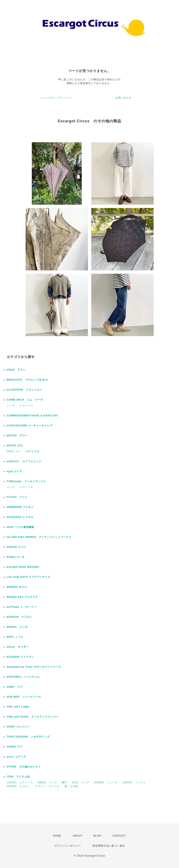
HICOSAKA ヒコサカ (20, 517)
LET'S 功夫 (33, 451)
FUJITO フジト (17, 497)
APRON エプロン (18, 786)
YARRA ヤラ (15, 747)
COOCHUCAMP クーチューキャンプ (30, 426)
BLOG (97, 836)
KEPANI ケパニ (16, 547)
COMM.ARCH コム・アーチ (25, 400)
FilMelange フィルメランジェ (26, 481)
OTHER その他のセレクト (24, 767)
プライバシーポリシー (68, 846)
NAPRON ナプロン (19, 617)
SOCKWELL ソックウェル (23, 677)
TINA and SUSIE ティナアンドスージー (33, 717)
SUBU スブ (15, 687)
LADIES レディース (20, 783)
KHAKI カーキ (16, 557)
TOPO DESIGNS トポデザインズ (28, 737)
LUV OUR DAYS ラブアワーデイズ (28, 577)
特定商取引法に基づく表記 (109, 846)
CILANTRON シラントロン (24, 390)
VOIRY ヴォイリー (18, 727)
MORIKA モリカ (17, 587)
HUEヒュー (14, 451)
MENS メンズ (48, 783)
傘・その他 (71, 786)
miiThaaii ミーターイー (22, 607)
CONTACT (119, 836)
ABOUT (77, 836)
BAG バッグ (81, 783)
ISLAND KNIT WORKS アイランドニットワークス (39, 537)
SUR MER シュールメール (24, 697)
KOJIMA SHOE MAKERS (23, 567)
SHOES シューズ (106, 783)
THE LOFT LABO (18, 707)
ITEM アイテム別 (18, 777)
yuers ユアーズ (16, 757)
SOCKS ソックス (134, 783)
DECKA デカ (15, 446)
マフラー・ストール (47, 786)
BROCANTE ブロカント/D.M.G (27, 380)
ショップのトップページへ (56, 98)
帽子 (65, 783)
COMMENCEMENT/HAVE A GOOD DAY (32, 416)
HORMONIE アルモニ (20, 507)
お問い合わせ (123, 98)
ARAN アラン (16, 370)
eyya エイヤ (14, 471)
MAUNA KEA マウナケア (22, 597)
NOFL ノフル (15, 637)
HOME (57, 836)
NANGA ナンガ (17, 627)
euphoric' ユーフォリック (24, 461)
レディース (27, 406)
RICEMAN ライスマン (20, 657)
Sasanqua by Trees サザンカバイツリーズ (34, 667)
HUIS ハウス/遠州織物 (20, 527)
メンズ (11, 406)
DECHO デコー (17, 436)
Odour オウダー (18, 647)
